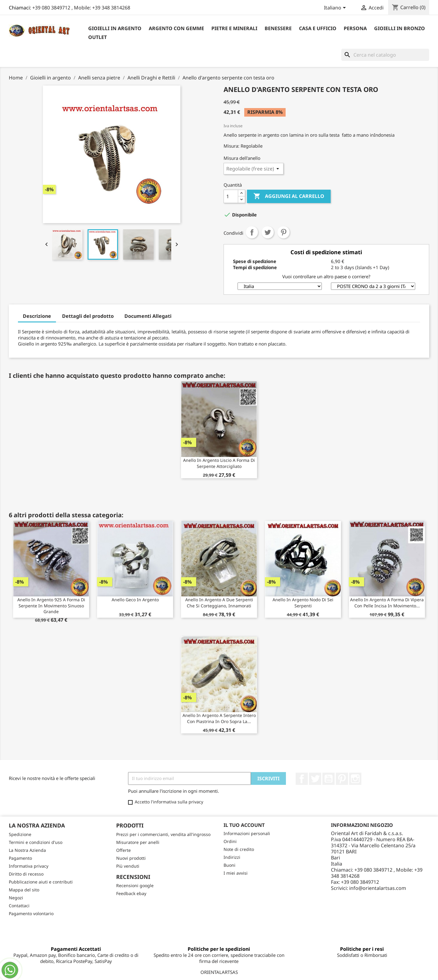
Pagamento (20, 858)
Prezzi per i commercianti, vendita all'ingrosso (163, 834)
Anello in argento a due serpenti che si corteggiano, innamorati (219, 603)
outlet (97, 37)
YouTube (328, 779)
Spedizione (20, 834)
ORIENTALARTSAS (219, 972)
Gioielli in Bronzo (400, 28)
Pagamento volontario (31, 913)
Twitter (315, 779)
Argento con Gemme (176, 28)
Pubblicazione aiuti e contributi (41, 882)
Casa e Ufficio (318, 28)
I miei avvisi (236, 873)
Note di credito (239, 849)
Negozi (16, 898)
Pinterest (283, 232)
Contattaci (19, 906)
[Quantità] (231, 196)
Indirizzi (232, 857)
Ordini (230, 841)
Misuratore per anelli (138, 842)
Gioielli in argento (115, 28)
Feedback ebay (131, 893)
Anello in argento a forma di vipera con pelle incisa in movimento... (387, 603)
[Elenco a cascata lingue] (336, 8)
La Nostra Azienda (27, 850)
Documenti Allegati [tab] (148, 316)
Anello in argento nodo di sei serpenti (303, 603)
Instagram (355, 779)
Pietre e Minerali (234, 28)
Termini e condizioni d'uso (36, 842)
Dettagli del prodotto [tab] (88, 316)
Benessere (278, 28)
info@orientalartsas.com (378, 888)
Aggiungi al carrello (289, 196)
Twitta (268, 232)
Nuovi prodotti (131, 858)
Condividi (252, 232)
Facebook (302, 779)
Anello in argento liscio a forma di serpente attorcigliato (219, 463)
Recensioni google (135, 885)
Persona (355, 28)
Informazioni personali (247, 833)
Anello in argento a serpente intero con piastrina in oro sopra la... (219, 718)
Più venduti (128, 866)
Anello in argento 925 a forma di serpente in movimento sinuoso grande (51, 606)
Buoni (229, 865)
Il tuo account (244, 825)
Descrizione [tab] (37, 316)
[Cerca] (385, 55)
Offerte (123, 850)
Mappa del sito (24, 890)
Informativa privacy (29, 866)
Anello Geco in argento (135, 600)
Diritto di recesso (26, 874)
